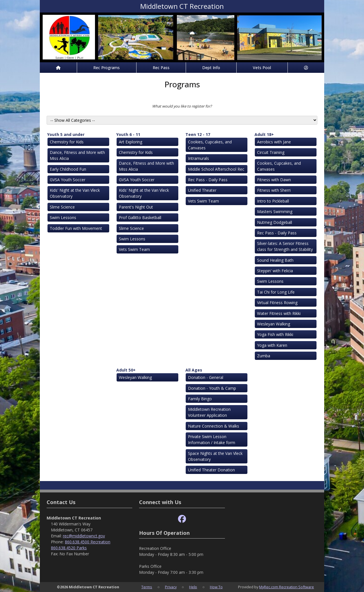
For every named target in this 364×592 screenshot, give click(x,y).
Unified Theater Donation (211, 470)
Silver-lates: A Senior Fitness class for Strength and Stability (285, 246)
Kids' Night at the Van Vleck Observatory (75, 193)
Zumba (264, 356)
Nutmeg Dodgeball (275, 222)
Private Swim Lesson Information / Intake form (212, 440)
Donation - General (206, 377)
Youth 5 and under (66, 134)
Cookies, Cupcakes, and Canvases (210, 145)
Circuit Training (271, 152)
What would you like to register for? (182, 106)
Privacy (171, 587)
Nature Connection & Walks (214, 426)
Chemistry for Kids (67, 142)
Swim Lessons (63, 217)
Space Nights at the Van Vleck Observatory (215, 456)
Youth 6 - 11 (128, 134)
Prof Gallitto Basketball (140, 217)
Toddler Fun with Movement (76, 228)
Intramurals (198, 158)
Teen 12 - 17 (198, 134)
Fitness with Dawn (274, 180)
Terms (147, 587)
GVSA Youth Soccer (68, 180)
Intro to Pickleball (273, 201)
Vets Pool (262, 68)
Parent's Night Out (136, 207)
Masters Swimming (275, 212)
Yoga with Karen (272, 345)
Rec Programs (106, 68)
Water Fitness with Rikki (279, 313)
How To (216, 587)
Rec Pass (161, 68)
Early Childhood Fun (68, 169)
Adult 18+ (264, 134)
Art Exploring (131, 142)
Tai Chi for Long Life (276, 292)
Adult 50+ (126, 370)
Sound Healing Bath (275, 260)
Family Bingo (200, 399)
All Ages (194, 370)
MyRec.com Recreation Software (287, 587)
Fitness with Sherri (274, 190)
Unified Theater (202, 190)
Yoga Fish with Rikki (275, 334)
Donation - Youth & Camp (212, 388)
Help (193, 587)
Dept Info (211, 68)
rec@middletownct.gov (84, 536)
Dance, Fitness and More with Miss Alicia (77, 155)
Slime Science (62, 207)
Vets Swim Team (134, 249)
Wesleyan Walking (274, 324)
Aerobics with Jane (274, 142)
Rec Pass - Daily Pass (208, 180)
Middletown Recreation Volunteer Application (209, 412)
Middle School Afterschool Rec (216, 169)
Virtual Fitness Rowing (277, 303)
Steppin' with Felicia (275, 271)
